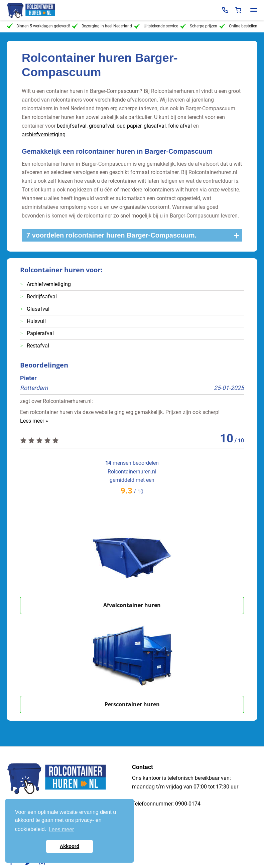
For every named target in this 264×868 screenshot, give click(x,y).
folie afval (180, 126)
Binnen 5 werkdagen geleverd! (38, 26)
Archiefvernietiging (49, 284)
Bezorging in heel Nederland (102, 26)
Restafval (38, 346)
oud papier (129, 126)
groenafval (102, 126)
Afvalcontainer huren (132, 605)
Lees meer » (34, 421)
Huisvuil (36, 321)
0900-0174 (188, 804)
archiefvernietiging (44, 134)
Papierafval (40, 333)
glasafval (155, 126)
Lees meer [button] (61, 829)
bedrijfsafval (72, 126)
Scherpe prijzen (199, 26)
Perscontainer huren (132, 704)
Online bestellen (238, 26)
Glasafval (38, 309)
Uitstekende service (156, 26)
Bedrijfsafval (42, 297)
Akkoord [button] (70, 846)
